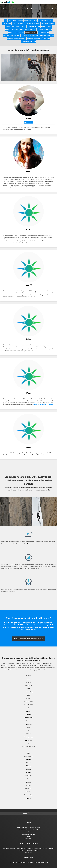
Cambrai (28, 711)
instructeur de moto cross (48, 23)
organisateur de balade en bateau (30, 36)
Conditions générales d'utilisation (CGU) (28, 830)
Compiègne (28, 724)
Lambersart (28, 740)
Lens (28, 750)
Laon (29, 743)
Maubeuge (28, 760)
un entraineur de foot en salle (28, 42)
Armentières (28, 685)
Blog (28, 836)
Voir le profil (28, 122)
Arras (28, 689)
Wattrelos (28, 798)
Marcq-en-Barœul (28, 756)
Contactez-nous (29, 839)
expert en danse (7, 23)
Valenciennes (28, 789)
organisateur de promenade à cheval (16, 39)
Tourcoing (28, 785)
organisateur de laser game (47, 36)
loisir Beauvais (28, 853)
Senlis (28, 779)
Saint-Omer (28, 772)
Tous (6, 20)
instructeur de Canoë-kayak (33, 23)
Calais (28, 708)
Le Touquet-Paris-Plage (28, 747)
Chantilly (28, 714)
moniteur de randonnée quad (44, 29)
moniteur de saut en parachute (16, 33)
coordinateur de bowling (30, 20)
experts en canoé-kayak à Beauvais (43, 405)
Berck (28, 695)
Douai (28, 731)
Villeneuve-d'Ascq (29, 795)
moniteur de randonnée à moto (28, 29)
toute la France (28, 544)
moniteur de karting (46, 26)
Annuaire (19, 828)
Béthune (28, 698)
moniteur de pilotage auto (12, 29)
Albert (28, 679)
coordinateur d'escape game (45, 20)
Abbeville (29, 676)
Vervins (28, 792)
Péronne (28, 766)
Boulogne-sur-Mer (29, 702)
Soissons (28, 782)
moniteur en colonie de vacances (12, 36)
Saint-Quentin (28, 776)
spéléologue (47, 39)
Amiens (28, 682)
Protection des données (29, 832)
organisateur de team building (35, 39)
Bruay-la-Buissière (28, 705)
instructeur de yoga (21, 26)
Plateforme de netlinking (29, 834)
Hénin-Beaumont (28, 737)
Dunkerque (29, 734)
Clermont (28, 721)
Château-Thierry (29, 718)
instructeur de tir (10, 26)
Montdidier (28, 763)
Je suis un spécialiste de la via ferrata (28, 639)
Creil (28, 727)
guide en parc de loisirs (18, 23)
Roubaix (28, 769)
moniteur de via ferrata (31, 33)
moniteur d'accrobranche (33, 26)
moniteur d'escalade (44, 33)
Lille (28, 753)
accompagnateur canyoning (16, 20)
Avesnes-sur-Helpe (28, 692)
